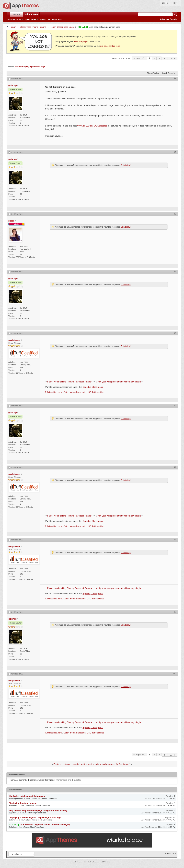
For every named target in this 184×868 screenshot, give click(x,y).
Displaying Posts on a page (23, 803)
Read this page (80, 41)
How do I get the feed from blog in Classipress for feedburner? (101, 764)
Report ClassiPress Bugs (62, 27)
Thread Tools (152, 73)
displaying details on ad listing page (27, 796)
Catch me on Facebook (74, 392)
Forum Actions (14, 20)
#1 (175, 78)
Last (173, 58)
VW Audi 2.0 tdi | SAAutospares (92, 126)
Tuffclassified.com (53, 392)
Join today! (126, 165)
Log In (165, 3)
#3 (175, 214)
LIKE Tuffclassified (96, 392)
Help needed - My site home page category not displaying (38, 810)
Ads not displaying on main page (30, 67)
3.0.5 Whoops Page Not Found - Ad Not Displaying (45, 825)
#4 (175, 271)
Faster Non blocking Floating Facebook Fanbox (70, 382)
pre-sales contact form (110, 46)
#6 (175, 405)
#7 (175, 467)
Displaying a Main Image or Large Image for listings (35, 817)
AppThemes (170, 853)
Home (17, 14)
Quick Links (31, 20)
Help (175, 3)
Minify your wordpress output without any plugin (118, 382)
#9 (175, 612)
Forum (13, 27)
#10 (174, 673)
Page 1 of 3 (140, 58)
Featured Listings (62, 764)
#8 (175, 539)
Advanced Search (168, 19)
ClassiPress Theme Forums (33, 27)
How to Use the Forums (51, 20)
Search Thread (167, 73)
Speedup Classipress (93, 387)
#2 (175, 152)
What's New (31, 14)
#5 (175, 333)
